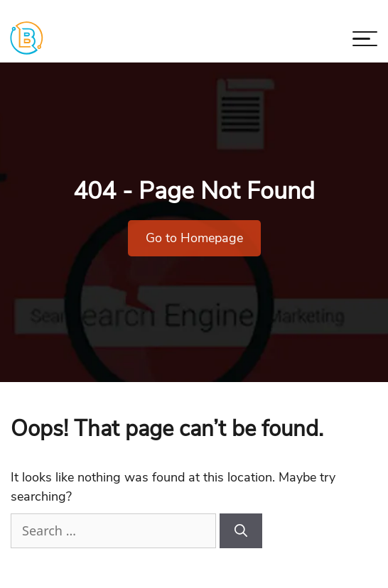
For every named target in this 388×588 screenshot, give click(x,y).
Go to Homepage (194, 238)
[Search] (241, 531)
